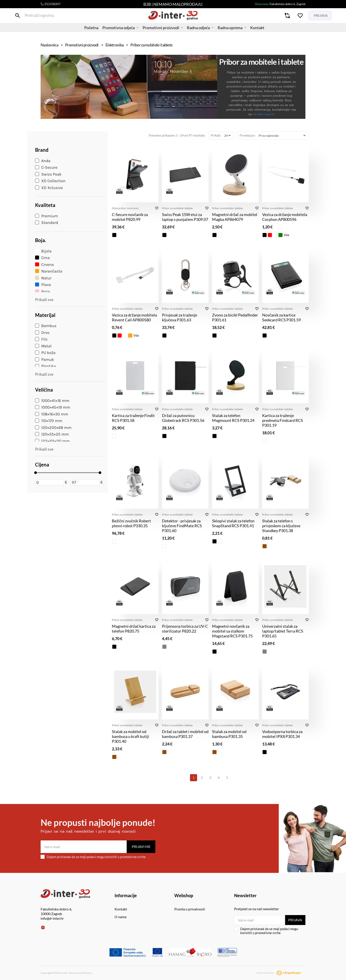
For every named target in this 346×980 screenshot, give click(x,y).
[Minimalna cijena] (50, 482)
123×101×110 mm (52, 441)
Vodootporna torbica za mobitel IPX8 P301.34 (282, 734)
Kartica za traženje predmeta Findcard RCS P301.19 (283, 420)
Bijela (43, 251)
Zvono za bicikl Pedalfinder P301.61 (235, 317)
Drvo (42, 333)
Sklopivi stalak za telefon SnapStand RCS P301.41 (233, 523)
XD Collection (50, 181)
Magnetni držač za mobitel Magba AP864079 (235, 217)
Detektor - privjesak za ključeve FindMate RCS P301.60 (182, 526)
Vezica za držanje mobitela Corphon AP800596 (285, 217)
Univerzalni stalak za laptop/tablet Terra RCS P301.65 (283, 631)
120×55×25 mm (52, 434)
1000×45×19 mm (53, 407)
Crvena (44, 265)
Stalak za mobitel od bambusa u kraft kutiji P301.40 (131, 736)
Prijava (295, 920)
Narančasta (49, 271)
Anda (43, 161)
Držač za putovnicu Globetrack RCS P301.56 (183, 418)
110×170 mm (49, 421)
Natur (43, 278)
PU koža (45, 353)
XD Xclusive (49, 188)
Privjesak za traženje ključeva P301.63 (180, 317)
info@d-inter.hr (264, 114)
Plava (43, 285)
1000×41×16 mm (52, 401)
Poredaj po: (248, 135)
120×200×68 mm (53, 428)
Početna (84, 32)
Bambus (46, 326)
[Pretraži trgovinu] (44, 17)
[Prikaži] (227, 136)
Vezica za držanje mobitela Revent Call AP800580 (134, 317)
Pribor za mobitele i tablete (177, 208)
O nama (120, 917)
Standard (47, 223)
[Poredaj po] (282, 136)
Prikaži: (216, 135)
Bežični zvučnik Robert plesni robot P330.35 (131, 523)
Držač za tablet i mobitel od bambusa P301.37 (185, 734)
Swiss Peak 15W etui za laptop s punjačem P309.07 (185, 217)
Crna (42, 258)
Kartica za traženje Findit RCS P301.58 (133, 418)
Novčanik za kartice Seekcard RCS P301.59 (281, 317)
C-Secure (46, 167)
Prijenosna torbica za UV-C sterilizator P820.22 (185, 629)
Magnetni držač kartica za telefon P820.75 (134, 629)
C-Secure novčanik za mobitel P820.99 (130, 217)
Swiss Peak (48, 174)
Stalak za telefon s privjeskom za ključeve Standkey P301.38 (281, 526)
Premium (47, 216)
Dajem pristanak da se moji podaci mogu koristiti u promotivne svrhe (93, 857)
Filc (41, 339)
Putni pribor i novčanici (125, 208)
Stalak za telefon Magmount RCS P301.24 (233, 418)
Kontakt (265, 32)
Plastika (46, 366)
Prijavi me (141, 846)
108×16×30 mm (52, 414)
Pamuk (45, 360)
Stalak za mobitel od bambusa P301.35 (229, 734)
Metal (43, 346)
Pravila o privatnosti (190, 909)
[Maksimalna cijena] (85, 482)
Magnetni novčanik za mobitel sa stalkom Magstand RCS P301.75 (232, 631)
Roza (42, 292)
